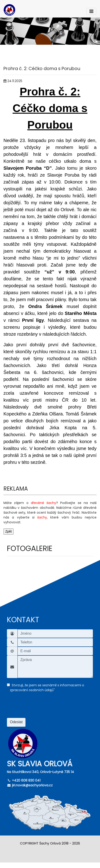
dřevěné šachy (43, 503)
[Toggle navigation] (91, 11)
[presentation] (42, 708)
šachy (42, 517)
